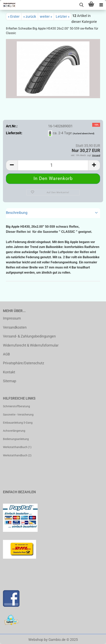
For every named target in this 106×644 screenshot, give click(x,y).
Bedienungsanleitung (16, 439)
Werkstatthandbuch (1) (17, 447)
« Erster (14, 16)
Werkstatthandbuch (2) (17, 455)
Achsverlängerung (14, 431)
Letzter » (63, 16)
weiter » (46, 16)
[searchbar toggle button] (81, 5)
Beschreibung (17, 213)
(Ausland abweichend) (84, 134)
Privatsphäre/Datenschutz (24, 363)
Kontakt (9, 372)
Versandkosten (15, 327)
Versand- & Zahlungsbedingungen (29, 336)
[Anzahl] (53, 165)
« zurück (30, 16)
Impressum (12, 318)
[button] (12, 165)
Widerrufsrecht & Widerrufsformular (31, 345)
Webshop (36, 640)
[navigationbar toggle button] (101, 5)
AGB (6, 354)
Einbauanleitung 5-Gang (18, 423)
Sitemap (10, 381)
